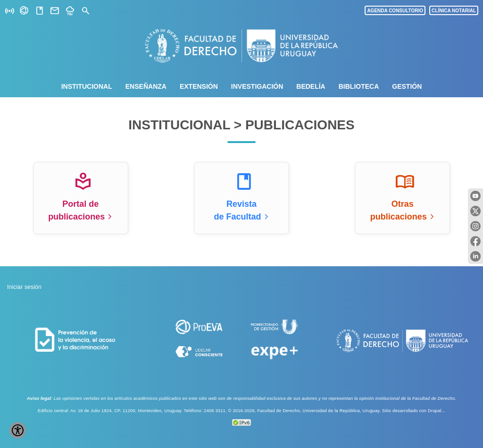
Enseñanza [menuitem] (146, 86)
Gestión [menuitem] (407, 86)
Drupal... (437, 411)
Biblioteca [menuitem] (359, 86)
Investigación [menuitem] (257, 86)
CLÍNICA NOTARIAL (454, 11)
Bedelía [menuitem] (311, 86)
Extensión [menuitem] (199, 86)
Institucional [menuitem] (87, 86)
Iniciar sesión (24, 287)
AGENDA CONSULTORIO (395, 11)
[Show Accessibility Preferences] (18, 430)
